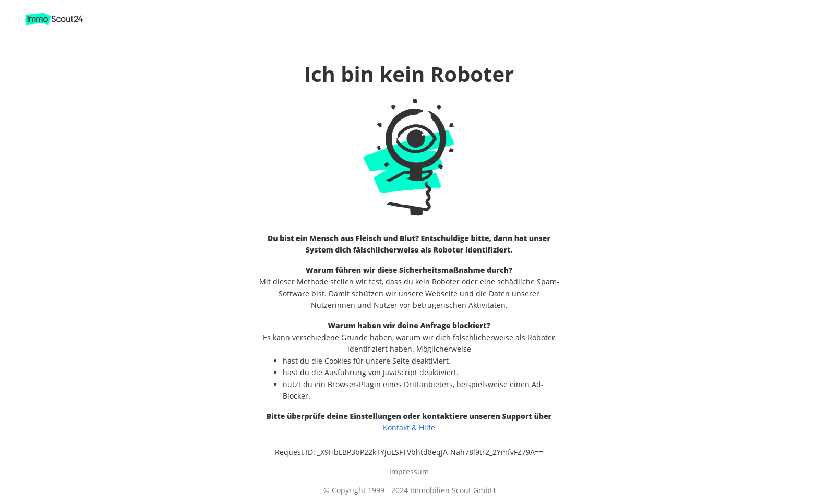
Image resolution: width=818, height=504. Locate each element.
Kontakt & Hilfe (409, 428)
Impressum (409, 471)
